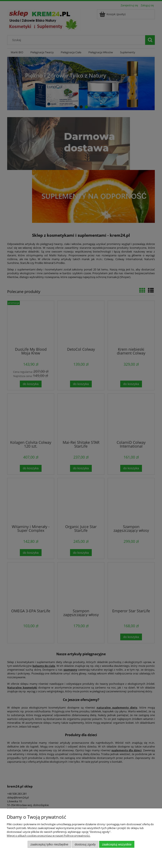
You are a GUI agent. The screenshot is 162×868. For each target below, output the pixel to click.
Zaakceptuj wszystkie (117, 844)
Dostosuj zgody (85, 844)
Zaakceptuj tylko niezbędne (49, 844)
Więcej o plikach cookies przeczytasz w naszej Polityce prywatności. (49, 836)
